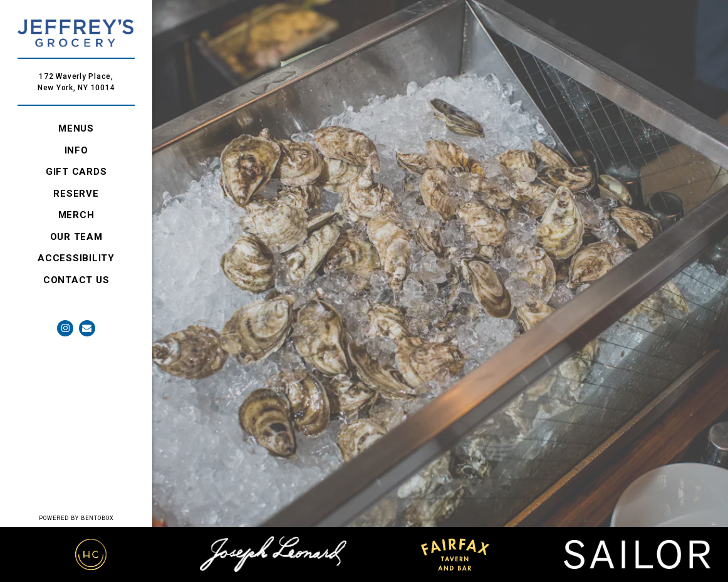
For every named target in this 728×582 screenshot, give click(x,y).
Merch (79, 214)
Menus (76, 128)
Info (76, 150)
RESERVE (78, 193)
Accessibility (76, 258)
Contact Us (76, 280)
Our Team (76, 237)
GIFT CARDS (79, 171)
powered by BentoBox (96, 517)
